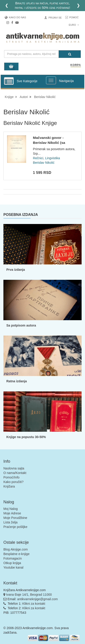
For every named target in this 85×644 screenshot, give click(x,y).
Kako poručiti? (13, 482)
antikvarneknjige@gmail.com (38, 599)
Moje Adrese (12, 513)
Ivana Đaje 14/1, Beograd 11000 (29, 595)
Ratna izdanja (17, 381)
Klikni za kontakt (34, 604)
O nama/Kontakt (15, 473)
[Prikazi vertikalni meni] (9, 81)
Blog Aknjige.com (16, 549)
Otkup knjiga (12, 563)
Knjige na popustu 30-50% (26, 437)
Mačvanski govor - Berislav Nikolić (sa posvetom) (49, 142)
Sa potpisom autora (21, 325)
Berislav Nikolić (45, 97)
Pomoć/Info (11, 477)
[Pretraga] (70, 54)
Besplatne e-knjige (16, 554)
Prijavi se (55, 18)
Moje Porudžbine (15, 518)
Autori (24, 97)
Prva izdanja (16, 270)
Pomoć (74, 17)
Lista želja (10, 522)
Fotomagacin (13, 558)
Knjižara (9, 486)
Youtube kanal (13, 567)
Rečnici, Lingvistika (46, 158)
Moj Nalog (11, 509)
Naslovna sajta (14, 468)
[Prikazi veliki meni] (51, 80)
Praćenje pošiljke (15, 527)
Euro (74, 25)
